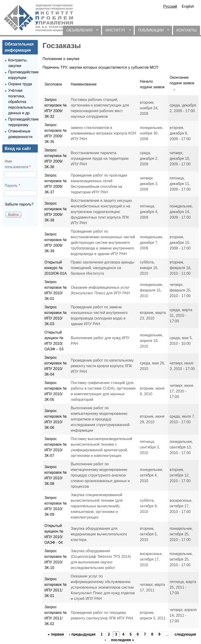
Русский (170, 6)
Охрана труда (20, 84)
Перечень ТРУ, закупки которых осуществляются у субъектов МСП (100, 67)
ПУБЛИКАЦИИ (152, 32)
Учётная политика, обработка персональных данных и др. (21, 102)
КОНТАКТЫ (187, 30)
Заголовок (53, 84)
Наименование (84, 84)
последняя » (122, 640)
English (188, 6)
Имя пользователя (18, 164)
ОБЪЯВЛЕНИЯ (80, 32)
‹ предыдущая (82, 634)
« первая (56, 634)
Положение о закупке (61, 59)
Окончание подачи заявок (182, 83)
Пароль (12, 186)
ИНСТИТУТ (116, 32)
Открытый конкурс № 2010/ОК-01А (56, 268)
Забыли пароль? (19, 204)
